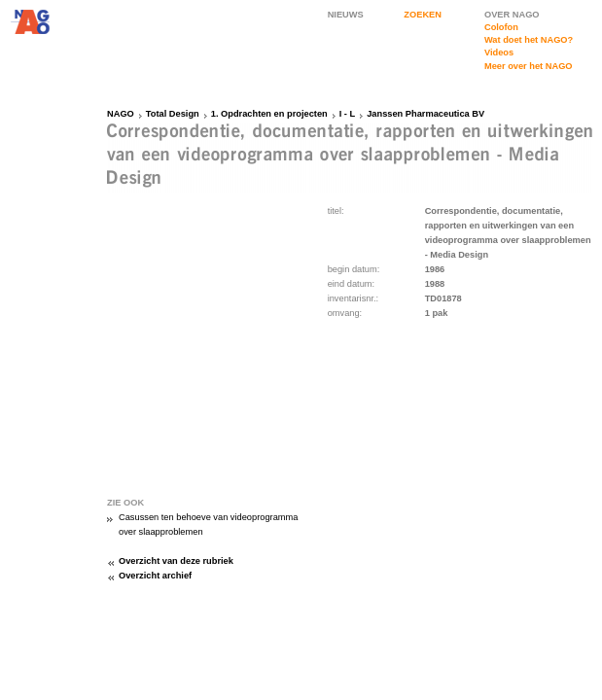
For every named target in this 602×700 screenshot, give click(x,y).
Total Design (173, 114)
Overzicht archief (155, 576)
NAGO (121, 114)
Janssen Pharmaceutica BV (425, 114)
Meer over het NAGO (529, 66)
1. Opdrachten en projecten (269, 114)
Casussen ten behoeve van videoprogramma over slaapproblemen (208, 525)
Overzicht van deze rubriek (176, 561)
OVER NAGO (512, 15)
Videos (499, 52)
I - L (347, 114)
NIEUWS (346, 15)
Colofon (501, 27)
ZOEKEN (423, 15)
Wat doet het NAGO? (529, 40)
